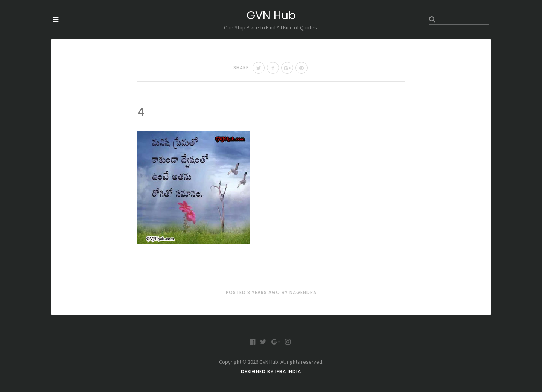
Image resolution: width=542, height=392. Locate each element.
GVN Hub (271, 15)
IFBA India (288, 371)
